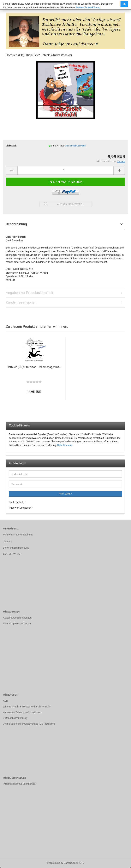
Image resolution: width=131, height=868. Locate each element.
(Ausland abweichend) (76, 146)
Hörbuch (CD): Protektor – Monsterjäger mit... (34, 367)
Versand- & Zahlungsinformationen (22, 712)
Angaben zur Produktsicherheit (30, 293)
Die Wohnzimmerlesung (16, 548)
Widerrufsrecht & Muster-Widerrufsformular (27, 707)
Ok (124, 4)
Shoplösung (54, 863)
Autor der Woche (12, 554)
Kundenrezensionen (21, 302)
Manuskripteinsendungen (17, 623)
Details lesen (64, 445)
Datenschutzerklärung (88, 7)
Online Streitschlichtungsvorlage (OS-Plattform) (29, 724)
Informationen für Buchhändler (20, 784)
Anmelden (66, 494)
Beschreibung (16, 224)
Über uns (8, 541)
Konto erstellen (17, 502)
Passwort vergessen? (21, 508)
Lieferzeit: (12, 146)
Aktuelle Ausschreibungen (17, 618)
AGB (5, 701)
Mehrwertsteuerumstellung (18, 535)
